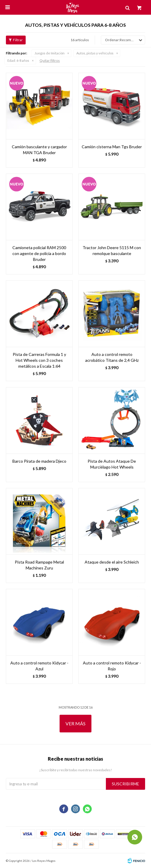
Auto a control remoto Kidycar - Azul (39, 666)
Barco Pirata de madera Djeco (39, 461)
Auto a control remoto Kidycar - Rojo (112, 666)
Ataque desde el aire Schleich (112, 562)
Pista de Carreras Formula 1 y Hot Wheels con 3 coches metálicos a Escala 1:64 (39, 360)
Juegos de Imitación (50, 53)
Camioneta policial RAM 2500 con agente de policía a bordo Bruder (39, 253)
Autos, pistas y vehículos (95, 53)
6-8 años (18, 60)
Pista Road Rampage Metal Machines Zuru (39, 565)
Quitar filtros (50, 60)
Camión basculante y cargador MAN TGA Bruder (39, 150)
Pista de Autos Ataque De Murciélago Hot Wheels (112, 464)
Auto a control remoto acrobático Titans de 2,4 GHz (112, 357)
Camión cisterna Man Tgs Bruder (112, 147)
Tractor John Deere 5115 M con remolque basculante (112, 250)
